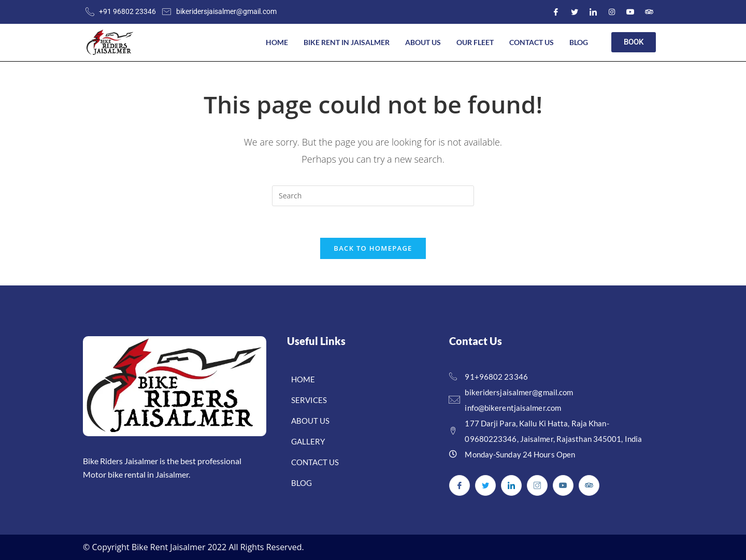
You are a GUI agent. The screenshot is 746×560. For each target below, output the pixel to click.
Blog (579, 42)
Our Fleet (475, 42)
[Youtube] (630, 12)
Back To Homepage (373, 248)
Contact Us (532, 42)
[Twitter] (575, 12)
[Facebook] (556, 12)
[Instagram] (612, 12)
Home (277, 42)
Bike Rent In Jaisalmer (347, 42)
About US (423, 42)
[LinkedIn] (593, 12)
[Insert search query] (373, 196)
